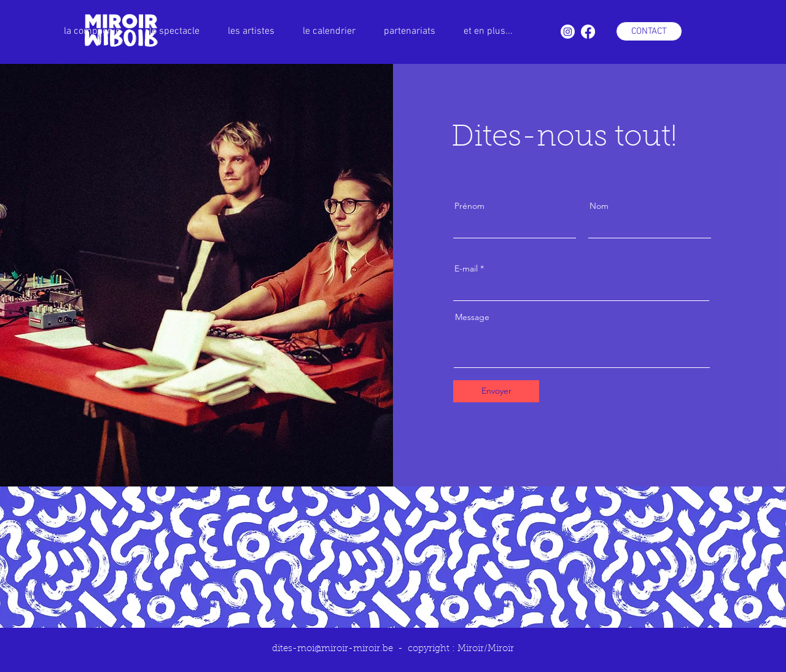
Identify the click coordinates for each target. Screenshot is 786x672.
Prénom (469, 206)
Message (472, 317)
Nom (599, 206)
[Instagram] (568, 32)
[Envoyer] (496, 391)
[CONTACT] (649, 31)
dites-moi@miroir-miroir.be (333, 649)
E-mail (466, 268)
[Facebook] (588, 32)
